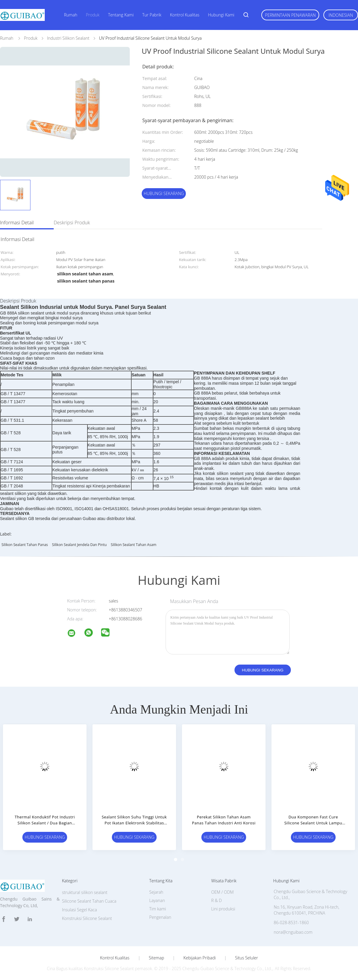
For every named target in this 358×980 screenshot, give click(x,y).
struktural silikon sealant (85, 892)
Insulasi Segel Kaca (80, 910)
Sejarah (156, 892)
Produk (93, 15)
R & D (216, 900)
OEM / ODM (222, 892)
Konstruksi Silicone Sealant (87, 918)
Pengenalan (160, 917)
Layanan (157, 900)
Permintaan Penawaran (290, 15)
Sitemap (156, 958)
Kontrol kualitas (185, 15)
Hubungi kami (221, 15)
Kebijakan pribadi (200, 958)
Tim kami (158, 909)
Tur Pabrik (152, 15)
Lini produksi (223, 909)
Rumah (71, 15)
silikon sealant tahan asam (134, 545)
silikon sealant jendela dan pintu (79, 545)
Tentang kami (121, 15)
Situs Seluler (247, 958)
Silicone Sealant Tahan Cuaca (89, 901)
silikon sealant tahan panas (25, 545)
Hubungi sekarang (164, 193)
